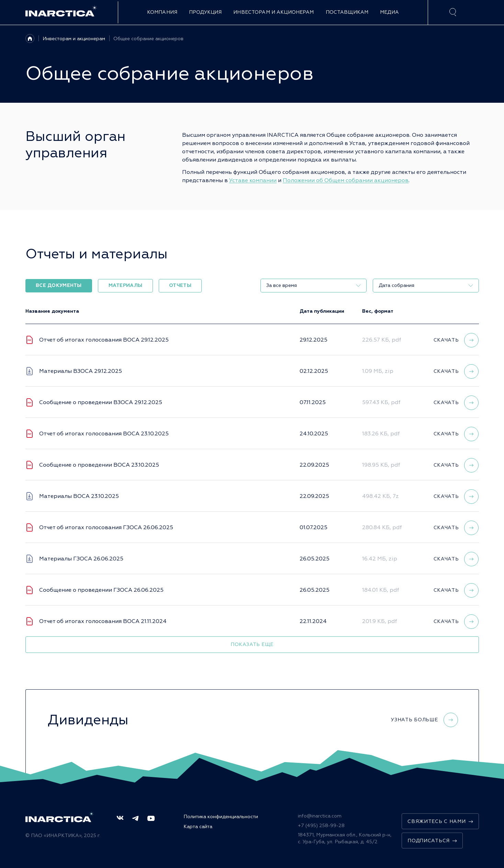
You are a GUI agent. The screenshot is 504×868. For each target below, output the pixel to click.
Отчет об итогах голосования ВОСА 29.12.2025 (104, 340)
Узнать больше (424, 720)
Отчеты (180, 286)
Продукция (205, 12)
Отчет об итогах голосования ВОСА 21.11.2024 (103, 621)
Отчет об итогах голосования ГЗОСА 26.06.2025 (106, 527)
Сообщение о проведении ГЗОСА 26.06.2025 (101, 590)
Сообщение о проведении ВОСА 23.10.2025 (99, 465)
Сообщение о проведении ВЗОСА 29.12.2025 (101, 402)
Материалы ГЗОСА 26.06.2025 (81, 559)
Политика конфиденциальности (221, 817)
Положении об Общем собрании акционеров (346, 180)
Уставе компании (253, 180)
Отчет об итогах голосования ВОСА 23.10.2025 (104, 434)
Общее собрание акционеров (148, 39)
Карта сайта (198, 827)
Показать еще (252, 644)
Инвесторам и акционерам (273, 12)
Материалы (126, 286)
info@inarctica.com (320, 816)
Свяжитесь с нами (440, 821)
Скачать (456, 340)
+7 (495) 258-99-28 (321, 826)
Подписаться (432, 841)
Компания (162, 12)
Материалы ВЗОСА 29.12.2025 (81, 371)
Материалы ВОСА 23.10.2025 (79, 496)
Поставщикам (347, 12)
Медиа (389, 12)
